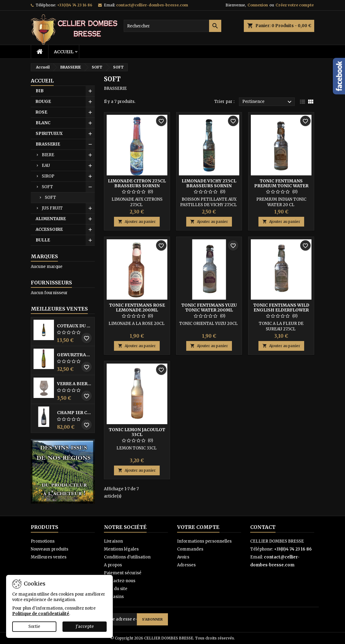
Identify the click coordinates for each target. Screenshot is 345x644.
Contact (263, 527)
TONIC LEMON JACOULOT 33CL (137, 432)
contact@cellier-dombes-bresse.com (152, 5)
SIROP (48, 176)
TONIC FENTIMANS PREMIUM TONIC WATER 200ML (281, 186)
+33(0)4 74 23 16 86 (75, 5)
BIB (40, 91)
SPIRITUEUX (49, 134)
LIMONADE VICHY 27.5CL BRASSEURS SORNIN (209, 183)
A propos (113, 565)
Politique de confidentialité (41, 614)
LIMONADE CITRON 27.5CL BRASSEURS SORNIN (137, 183)
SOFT (47, 187)
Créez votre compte (295, 5)
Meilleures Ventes (59, 309)
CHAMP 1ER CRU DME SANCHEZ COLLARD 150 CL (75, 413)
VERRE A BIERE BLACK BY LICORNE (75, 384)
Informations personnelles (204, 541)
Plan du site (116, 589)
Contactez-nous (120, 581)
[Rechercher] (172, 26)
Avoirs (183, 557)
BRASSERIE (48, 144)
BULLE (43, 240)
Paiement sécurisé (123, 573)
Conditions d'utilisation (127, 557)
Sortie (34, 626)
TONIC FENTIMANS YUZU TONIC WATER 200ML (209, 308)
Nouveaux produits (50, 549)
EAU (46, 165)
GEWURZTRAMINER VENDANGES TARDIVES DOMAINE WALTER (75, 355)
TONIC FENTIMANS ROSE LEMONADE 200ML (137, 308)
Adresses (186, 565)
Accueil (64, 52)
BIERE (48, 155)
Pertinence (268, 102)
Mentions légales (121, 549)
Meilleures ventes (49, 557)
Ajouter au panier (137, 222)
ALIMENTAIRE (51, 219)
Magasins (114, 597)
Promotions (43, 541)
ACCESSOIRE (49, 229)
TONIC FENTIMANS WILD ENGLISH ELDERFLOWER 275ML (281, 310)
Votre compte (198, 527)
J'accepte (85, 626)
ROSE (41, 112)
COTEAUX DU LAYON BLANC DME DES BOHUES (75, 326)
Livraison (113, 541)
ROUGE (43, 102)
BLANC (43, 123)
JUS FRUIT (52, 208)
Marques (44, 256)
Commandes (190, 549)
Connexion (258, 5)
